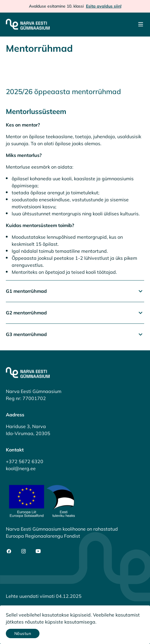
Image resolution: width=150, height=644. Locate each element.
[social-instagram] (24, 551)
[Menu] (141, 24)
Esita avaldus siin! (104, 6)
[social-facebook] (9, 551)
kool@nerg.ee (21, 468)
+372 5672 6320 (25, 461)
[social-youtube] (38, 551)
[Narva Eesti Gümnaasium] (28, 24)
